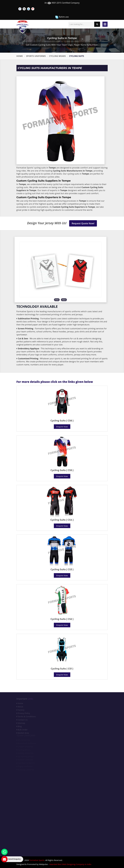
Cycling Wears (57, 56)
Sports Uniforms (36, 56)
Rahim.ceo (62, 17)
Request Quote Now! (83, 223)
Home (20, 56)
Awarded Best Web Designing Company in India (70, 864)
